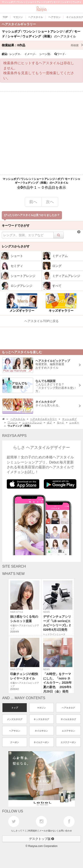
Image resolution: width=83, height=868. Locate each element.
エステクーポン (68, 742)
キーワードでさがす (16, 226)
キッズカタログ (41, 719)
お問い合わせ (65, 831)
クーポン (15, 742)
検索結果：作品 (42, 45)
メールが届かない (48, 831)
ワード (60, 54)
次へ (50, 202)
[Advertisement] (41, 133)
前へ (33, 202)
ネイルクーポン (41, 742)
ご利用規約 (32, 831)
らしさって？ (18, 831)
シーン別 (45, 54)
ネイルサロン (41, 731)
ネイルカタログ (68, 719)
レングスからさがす (16, 246)
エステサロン (68, 731)
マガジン (41, 708)
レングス (15, 54)
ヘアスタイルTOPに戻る (41, 321)
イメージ (30, 54)
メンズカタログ (15, 719)
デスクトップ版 (42, 839)
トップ (15, 708)
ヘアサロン (15, 731)
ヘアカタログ (68, 708)
